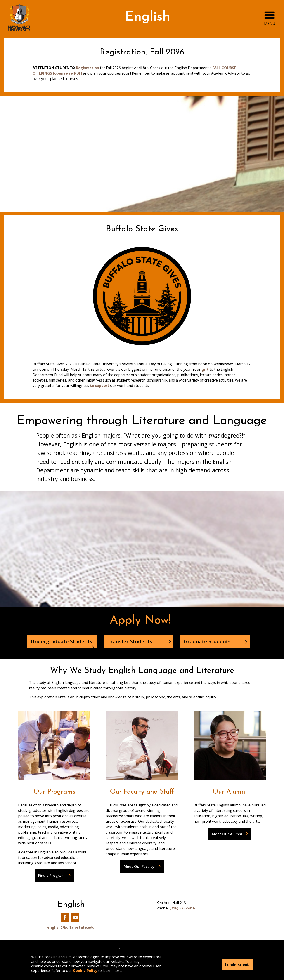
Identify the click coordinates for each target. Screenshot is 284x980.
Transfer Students (130, 641)
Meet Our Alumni (227, 834)
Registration (88, 68)
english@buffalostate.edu (71, 927)
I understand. (237, 965)
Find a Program (51, 876)
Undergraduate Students (62, 641)
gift (205, 369)
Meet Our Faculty (139, 867)
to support (100, 386)
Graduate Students (207, 641)
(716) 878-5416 (182, 908)
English (148, 17)
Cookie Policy (85, 971)
